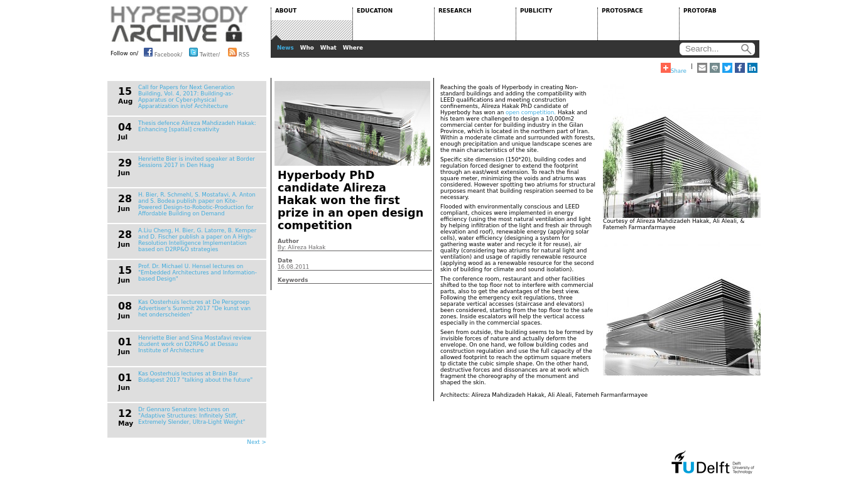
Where (353, 48)
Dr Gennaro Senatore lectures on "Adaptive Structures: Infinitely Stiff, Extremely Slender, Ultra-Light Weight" (192, 416)
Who (307, 48)
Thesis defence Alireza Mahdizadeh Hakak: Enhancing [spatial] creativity (197, 126)
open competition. (531, 112)
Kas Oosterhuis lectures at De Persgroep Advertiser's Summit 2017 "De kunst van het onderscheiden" (194, 308)
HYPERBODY (180, 24)
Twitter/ (204, 52)
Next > (257, 442)
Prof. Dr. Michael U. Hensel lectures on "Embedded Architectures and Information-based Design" (198, 272)
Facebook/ (163, 52)
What (328, 48)
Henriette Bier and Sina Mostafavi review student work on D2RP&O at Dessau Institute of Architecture (195, 344)
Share (674, 68)
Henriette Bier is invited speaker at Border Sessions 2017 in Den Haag (197, 162)
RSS (239, 52)
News (285, 48)
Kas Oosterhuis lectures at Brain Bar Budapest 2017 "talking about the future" (195, 377)
